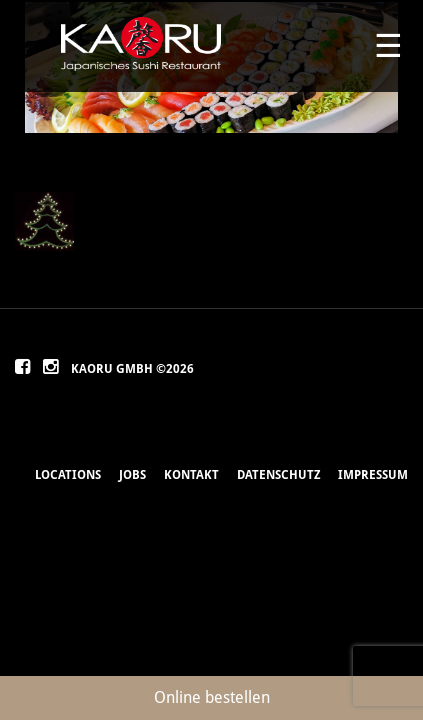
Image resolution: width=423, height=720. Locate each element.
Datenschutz (278, 475)
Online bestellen (212, 697)
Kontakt (191, 475)
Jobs (132, 475)
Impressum (373, 475)
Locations (68, 475)
